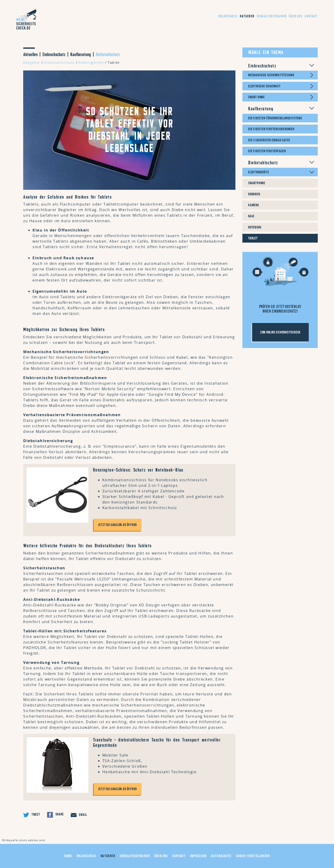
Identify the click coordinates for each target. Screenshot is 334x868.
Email (79, 815)
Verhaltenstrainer (272, 16)
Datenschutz (221, 856)
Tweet (32, 815)
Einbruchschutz (54, 54)
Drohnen (254, 194)
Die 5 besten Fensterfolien (267, 151)
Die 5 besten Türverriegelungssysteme (275, 118)
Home (68, 856)
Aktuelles (30, 54)
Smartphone (257, 183)
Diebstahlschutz (108, 54)
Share (55, 815)
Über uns (296, 16)
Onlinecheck (228, 16)
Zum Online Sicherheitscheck (281, 332)
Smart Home (257, 97)
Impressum (198, 856)
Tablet (114, 62)
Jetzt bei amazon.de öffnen (118, 525)
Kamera (254, 205)
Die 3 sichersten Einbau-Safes (269, 140)
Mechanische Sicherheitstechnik (271, 75)
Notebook (255, 227)
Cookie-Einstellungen (253, 856)
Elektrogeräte (91, 62)
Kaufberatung (81, 54)
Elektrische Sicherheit (264, 86)
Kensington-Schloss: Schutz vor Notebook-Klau (138, 470)
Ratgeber (247, 16)
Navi (251, 216)
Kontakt (311, 16)
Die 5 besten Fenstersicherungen (271, 129)
